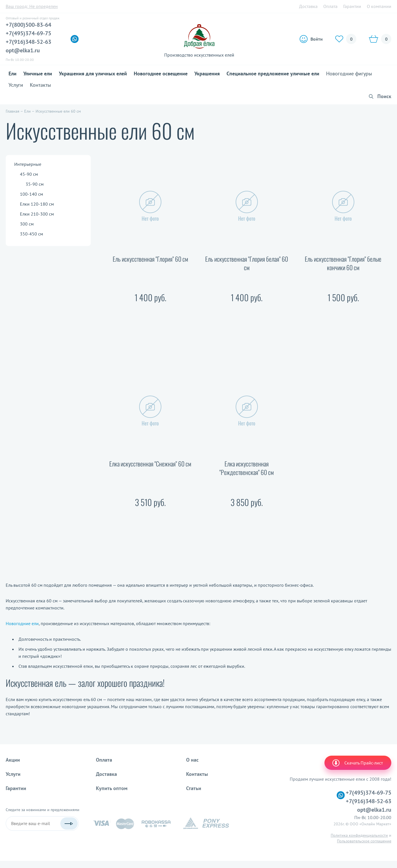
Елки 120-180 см (37, 204)
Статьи (194, 788)
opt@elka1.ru (23, 50)
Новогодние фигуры (349, 74)
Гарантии (352, 6)
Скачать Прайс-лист (357, 763)
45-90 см (29, 174)
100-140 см (31, 194)
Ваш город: (32, 6)
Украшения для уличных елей (93, 74)
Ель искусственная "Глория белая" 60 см (247, 263)
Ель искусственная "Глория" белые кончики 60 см (343, 263)
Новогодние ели (22, 623)
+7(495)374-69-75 (28, 33)
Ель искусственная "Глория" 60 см (150, 259)
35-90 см (35, 184)
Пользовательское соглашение (364, 841)
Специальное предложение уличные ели (273, 74)
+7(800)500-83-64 (28, 25)
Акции (13, 760)
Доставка (308, 6)
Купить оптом (112, 788)
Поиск (384, 96)
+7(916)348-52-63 (28, 42)
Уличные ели (38, 74)
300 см (27, 224)
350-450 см (31, 234)
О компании (379, 6)
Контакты (40, 85)
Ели (13, 74)
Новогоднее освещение (161, 74)
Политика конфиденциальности (359, 835)
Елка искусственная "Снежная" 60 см (150, 464)
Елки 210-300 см (37, 214)
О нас (192, 760)
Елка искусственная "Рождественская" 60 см (247, 468)
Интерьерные (28, 164)
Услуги (16, 85)
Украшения (207, 74)
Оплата (330, 6)
